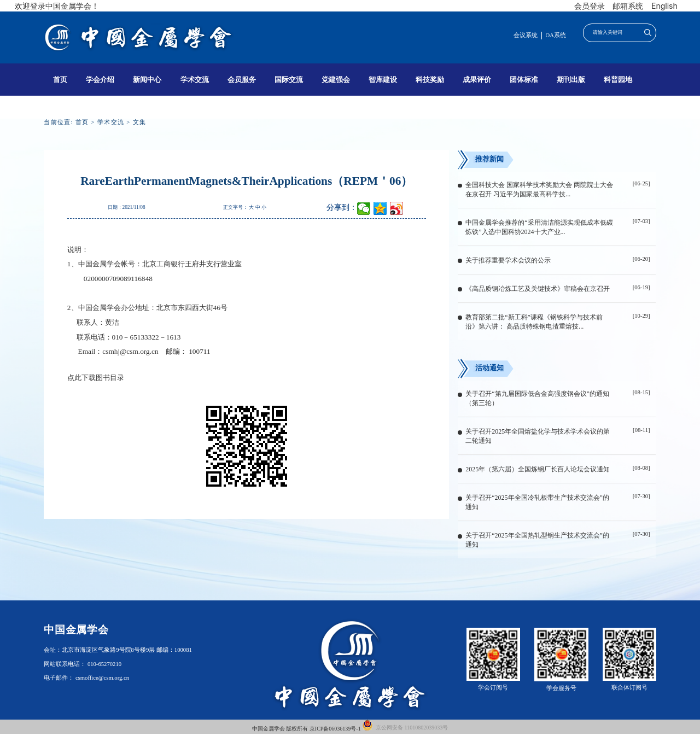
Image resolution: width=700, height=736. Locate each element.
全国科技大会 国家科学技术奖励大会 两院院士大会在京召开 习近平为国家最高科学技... (539, 189)
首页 (60, 80)
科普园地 (618, 80)
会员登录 (590, 6)
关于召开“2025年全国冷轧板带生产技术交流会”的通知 (537, 502)
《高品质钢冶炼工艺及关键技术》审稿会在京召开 (538, 289)
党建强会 (336, 80)
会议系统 (526, 35)
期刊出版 (571, 80)
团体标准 (524, 80)
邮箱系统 (628, 6)
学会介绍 (100, 80)
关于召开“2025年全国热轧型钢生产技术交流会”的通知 (537, 540)
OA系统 (556, 35)
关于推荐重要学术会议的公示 (508, 260)
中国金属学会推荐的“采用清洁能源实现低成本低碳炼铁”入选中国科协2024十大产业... (539, 227)
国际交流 (289, 80)
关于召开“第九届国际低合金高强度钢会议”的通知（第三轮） (537, 398)
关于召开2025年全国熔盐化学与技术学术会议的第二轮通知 (538, 436)
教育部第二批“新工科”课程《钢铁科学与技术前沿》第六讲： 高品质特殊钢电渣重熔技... (534, 322)
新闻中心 (147, 80)
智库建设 (383, 80)
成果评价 (477, 80)
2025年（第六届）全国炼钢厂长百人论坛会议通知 (538, 469)
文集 (140, 122)
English (664, 6)
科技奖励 (430, 80)
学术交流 (195, 80)
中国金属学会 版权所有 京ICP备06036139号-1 (307, 729)
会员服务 (242, 80)
